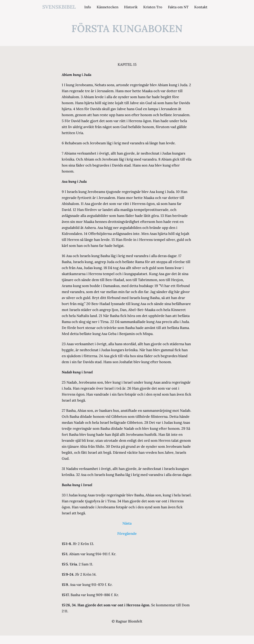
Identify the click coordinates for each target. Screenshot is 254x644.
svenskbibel (59, 7)
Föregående (127, 533)
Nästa (127, 523)
